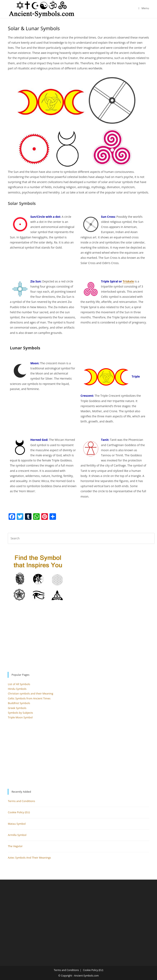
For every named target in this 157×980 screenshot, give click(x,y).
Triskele (128, 281)
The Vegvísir (15, 846)
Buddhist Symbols (19, 703)
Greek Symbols (17, 708)
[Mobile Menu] (144, 8)
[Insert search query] (81, 538)
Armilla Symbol (17, 835)
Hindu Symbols (17, 689)
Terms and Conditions (21, 801)
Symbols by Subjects (20, 713)
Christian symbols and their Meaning (30, 693)
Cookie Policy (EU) (19, 812)
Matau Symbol (17, 824)
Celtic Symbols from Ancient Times (29, 698)
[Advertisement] (78, 637)
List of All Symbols (19, 684)
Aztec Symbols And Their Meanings (29, 858)
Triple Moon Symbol (20, 717)
